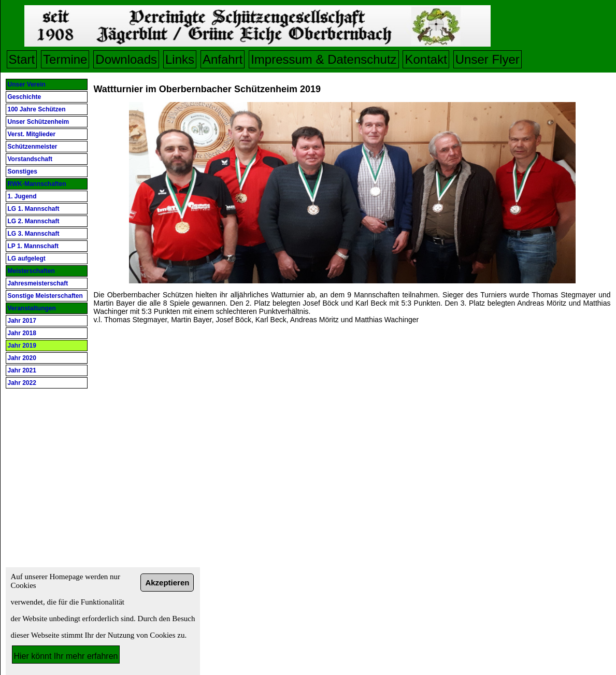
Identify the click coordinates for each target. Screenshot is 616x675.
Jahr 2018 (22, 333)
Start (22, 59)
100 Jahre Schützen (37, 109)
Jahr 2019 (22, 346)
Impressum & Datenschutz (324, 59)
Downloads (126, 59)
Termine (65, 59)
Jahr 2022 (22, 383)
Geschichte (25, 97)
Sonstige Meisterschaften (45, 296)
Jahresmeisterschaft (38, 283)
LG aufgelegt (27, 258)
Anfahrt (223, 59)
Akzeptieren (167, 583)
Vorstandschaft (30, 159)
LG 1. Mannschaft (34, 209)
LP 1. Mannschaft (33, 246)
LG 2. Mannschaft (34, 221)
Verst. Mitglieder (32, 134)
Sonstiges (23, 171)
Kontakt (426, 59)
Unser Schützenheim (39, 122)
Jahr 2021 (22, 370)
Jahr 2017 (22, 321)
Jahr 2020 (22, 358)
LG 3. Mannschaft (34, 234)
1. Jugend (22, 196)
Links (180, 59)
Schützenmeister (33, 147)
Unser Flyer (488, 59)
